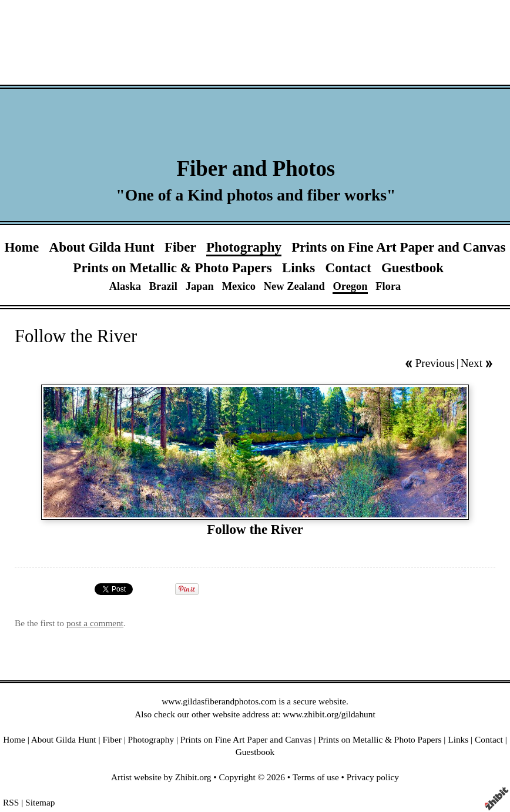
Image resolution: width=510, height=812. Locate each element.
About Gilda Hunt (102, 247)
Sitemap (40, 802)
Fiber (180, 247)
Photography (244, 247)
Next (472, 363)
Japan (200, 286)
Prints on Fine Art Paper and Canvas (398, 247)
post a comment (95, 623)
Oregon (350, 286)
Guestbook (412, 268)
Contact (348, 268)
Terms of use (316, 777)
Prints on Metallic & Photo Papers (172, 268)
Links (298, 268)
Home (21, 247)
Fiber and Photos (256, 168)
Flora (388, 286)
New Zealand (294, 286)
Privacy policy (373, 777)
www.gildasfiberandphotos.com (219, 701)
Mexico (239, 286)
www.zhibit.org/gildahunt (329, 714)
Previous (435, 363)
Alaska (125, 286)
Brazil (163, 286)
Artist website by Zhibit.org (161, 777)
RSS (11, 802)
